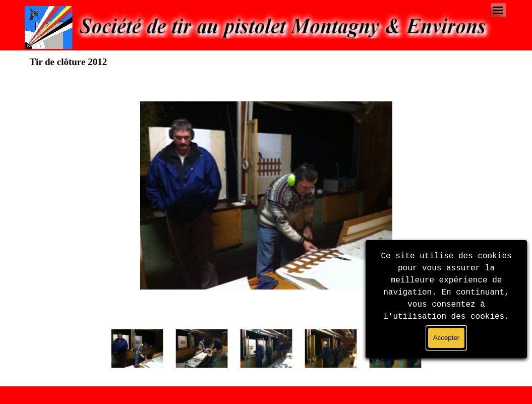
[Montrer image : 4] (331, 349)
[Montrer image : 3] (266, 349)
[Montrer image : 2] (202, 349)
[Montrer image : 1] (137, 349)
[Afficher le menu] (498, 10)
